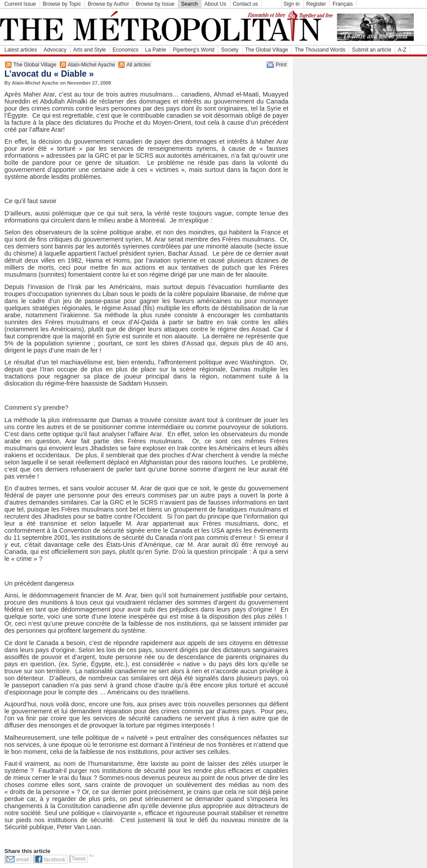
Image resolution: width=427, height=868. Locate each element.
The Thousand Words (320, 50)
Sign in (292, 4)
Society (230, 50)
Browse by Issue (155, 4)
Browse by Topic (62, 4)
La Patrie (155, 50)
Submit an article (371, 50)
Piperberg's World (194, 50)
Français (342, 4)
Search (189, 4)
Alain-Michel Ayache (92, 65)
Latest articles (21, 50)
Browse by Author (108, 4)
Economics (126, 50)
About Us (215, 4)
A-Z (402, 50)
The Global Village (267, 50)
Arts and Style (90, 50)
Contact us (245, 4)
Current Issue (20, 4)
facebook (55, 860)
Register (316, 4)
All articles (138, 65)
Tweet (78, 859)
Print (281, 65)
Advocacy (55, 50)
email (23, 860)
